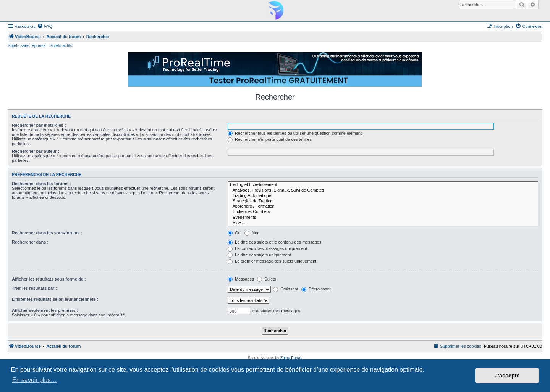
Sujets (267, 279)
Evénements (383, 218)
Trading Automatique (383, 196)
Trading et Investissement (383, 185)
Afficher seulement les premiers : (45, 310)
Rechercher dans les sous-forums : (47, 233)
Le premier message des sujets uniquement (272, 261)
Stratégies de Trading (383, 201)
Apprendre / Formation (383, 206)
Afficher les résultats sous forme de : (49, 279)
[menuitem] (45, 26)
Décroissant (316, 289)
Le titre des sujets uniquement (259, 255)
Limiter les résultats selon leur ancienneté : (55, 299)
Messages (241, 279)
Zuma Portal (291, 358)
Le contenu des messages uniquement (267, 248)
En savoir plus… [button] (35, 380)
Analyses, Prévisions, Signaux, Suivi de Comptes (383, 190)
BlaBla (383, 223)
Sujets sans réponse (27, 45)
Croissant (286, 289)
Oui (235, 233)
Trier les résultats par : (34, 288)
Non (252, 233)
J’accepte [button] (507, 376)
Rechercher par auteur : (36, 151)
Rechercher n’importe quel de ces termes (270, 139)
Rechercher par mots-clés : (39, 125)
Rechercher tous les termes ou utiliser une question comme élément (295, 133)
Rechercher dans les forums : (41, 184)
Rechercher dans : (30, 242)
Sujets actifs (61, 45)
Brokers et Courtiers (383, 212)
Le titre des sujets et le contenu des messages (274, 242)
